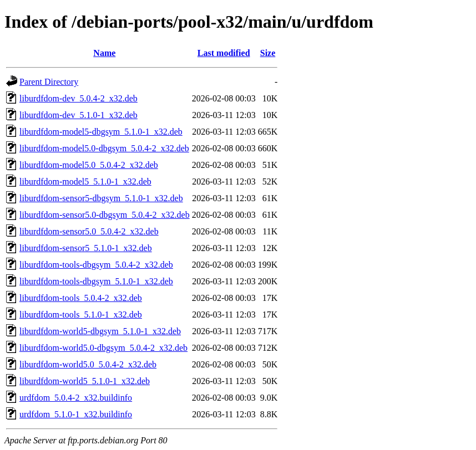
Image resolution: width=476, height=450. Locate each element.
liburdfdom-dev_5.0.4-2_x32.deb (79, 98)
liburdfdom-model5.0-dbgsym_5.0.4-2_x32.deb (104, 148)
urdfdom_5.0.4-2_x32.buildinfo (76, 398)
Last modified (224, 53)
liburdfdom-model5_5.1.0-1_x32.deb (85, 181)
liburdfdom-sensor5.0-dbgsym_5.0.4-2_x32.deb (105, 215)
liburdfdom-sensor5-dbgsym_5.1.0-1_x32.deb (101, 198)
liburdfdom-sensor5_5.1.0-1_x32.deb (86, 248)
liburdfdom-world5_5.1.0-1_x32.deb (85, 381)
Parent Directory (49, 82)
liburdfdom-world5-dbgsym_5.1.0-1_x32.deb (100, 331)
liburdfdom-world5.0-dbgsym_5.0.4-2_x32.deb (103, 348)
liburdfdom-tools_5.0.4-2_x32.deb (81, 298)
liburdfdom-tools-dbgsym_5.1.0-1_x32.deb (96, 281)
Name (104, 53)
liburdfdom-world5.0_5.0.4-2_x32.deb (88, 364)
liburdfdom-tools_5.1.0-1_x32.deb (81, 315)
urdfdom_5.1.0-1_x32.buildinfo (76, 414)
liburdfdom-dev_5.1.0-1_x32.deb (79, 115)
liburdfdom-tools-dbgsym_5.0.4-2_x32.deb (96, 265)
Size (268, 53)
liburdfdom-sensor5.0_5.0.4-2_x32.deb (89, 231)
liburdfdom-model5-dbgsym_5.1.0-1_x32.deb (101, 132)
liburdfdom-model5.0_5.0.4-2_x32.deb (89, 165)
